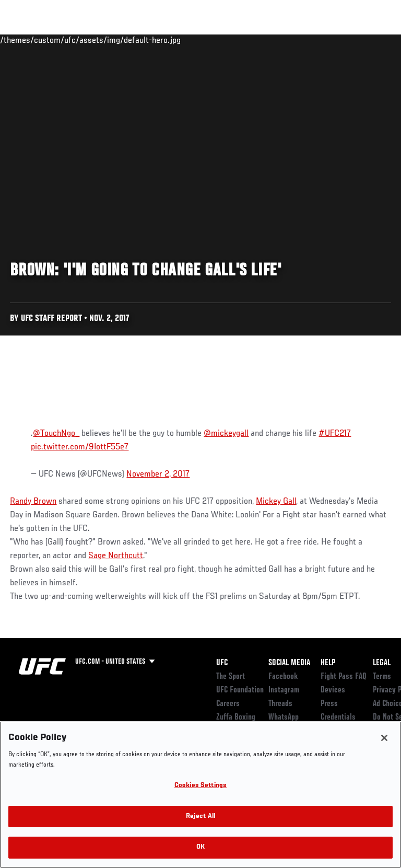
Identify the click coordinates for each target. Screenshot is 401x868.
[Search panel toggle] (367, 40)
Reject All (200, 817)
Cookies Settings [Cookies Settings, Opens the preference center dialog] (200, 786)
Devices (333, 690)
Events (28, 40)
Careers (228, 704)
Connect (205, 40)
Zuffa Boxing (289, 44)
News (160, 40)
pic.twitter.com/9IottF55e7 (80, 447)
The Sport (231, 677)
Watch (247, 40)
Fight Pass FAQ (344, 677)
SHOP (338, 40)
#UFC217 (335, 434)
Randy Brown (33, 502)
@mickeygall (226, 434)
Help (328, 663)
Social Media (289, 663)
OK (200, 847)
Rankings (73, 40)
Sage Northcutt (116, 556)
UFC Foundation (240, 690)
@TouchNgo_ (56, 434)
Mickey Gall (276, 502)
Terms (382, 677)
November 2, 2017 (158, 474)
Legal (382, 663)
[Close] (384, 738)
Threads (280, 704)
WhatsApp (284, 717)
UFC (222, 663)
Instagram (284, 690)
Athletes (119, 40)
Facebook (283, 677)
